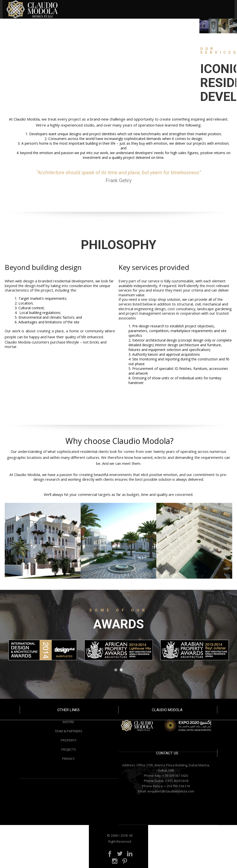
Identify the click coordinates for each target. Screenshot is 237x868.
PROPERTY (69, 740)
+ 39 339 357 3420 (175, 776)
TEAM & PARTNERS (69, 731)
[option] (43, 650)
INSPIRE (68, 722)
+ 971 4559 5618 (177, 781)
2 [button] (121, 670)
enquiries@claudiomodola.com (171, 791)
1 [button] (116, 670)
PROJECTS (69, 749)
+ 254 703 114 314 (177, 786)
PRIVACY (68, 759)
